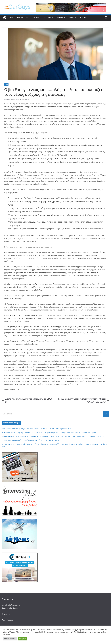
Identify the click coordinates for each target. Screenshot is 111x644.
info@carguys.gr (14, 605)
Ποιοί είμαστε (7, 620)
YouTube (84, 18)
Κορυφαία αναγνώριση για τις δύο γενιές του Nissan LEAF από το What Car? (84, 401)
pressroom (25, 100)
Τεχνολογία (48, 18)
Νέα (11, 18)
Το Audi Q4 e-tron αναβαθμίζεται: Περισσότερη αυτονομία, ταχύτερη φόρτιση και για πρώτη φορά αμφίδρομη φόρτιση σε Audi (53, 436)
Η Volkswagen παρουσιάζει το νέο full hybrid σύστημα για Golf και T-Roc (31, 440)
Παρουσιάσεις (22, 18)
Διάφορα (72, 18)
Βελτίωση (61, 18)
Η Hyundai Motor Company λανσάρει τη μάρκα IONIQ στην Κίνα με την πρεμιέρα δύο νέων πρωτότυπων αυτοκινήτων (49, 432)
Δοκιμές (35, 18)
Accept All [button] (23, 639)
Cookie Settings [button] (10, 639)
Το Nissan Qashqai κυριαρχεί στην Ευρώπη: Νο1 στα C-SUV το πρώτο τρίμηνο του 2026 (37, 429)
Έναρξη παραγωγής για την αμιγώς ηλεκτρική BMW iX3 (27, 401)
